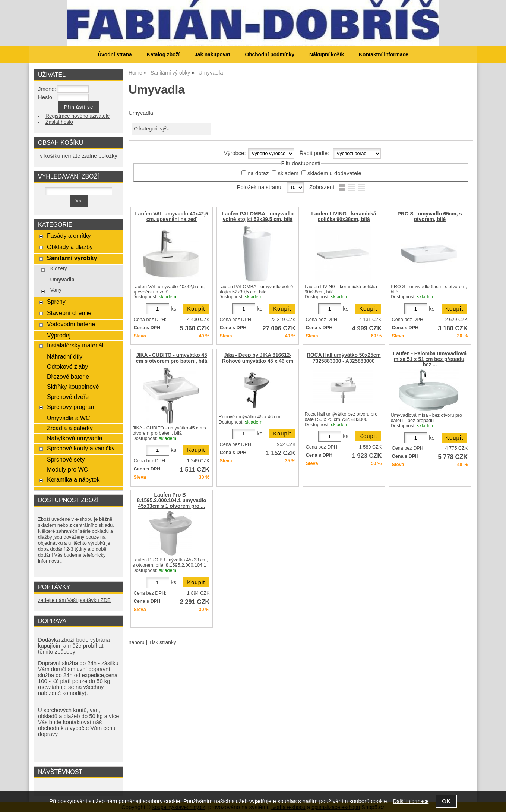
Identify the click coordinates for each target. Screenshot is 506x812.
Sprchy (56, 302)
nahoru (137, 643)
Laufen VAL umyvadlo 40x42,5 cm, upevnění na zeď (171, 217)
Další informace (411, 801)
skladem (288, 173)
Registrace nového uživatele (78, 116)
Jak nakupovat (212, 55)
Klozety (59, 269)
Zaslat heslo (59, 122)
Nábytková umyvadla (75, 438)
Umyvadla (62, 280)
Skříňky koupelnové (73, 387)
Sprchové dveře (68, 397)
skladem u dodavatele (334, 173)
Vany (56, 290)
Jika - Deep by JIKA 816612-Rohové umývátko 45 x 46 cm (258, 358)
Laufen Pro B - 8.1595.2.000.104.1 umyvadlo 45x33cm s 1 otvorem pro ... (171, 501)
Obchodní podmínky (270, 55)
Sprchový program (71, 407)
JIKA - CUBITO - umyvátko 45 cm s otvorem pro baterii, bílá (172, 358)
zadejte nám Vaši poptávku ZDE (74, 600)
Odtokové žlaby (67, 366)
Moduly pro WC (67, 469)
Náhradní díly (65, 356)
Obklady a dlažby (70, 247)
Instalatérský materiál (75, 345)
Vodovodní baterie (71, 324)
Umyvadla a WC (69, 418)
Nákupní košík (327, 55)
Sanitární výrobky (72, 258)
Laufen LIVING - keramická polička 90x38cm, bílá (344, 217)
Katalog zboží (163, 55)
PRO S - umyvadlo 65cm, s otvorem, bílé (430, 217)
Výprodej (59, 335)
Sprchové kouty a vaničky (81, 448)
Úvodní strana (115, 55)
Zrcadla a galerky (70, 428)
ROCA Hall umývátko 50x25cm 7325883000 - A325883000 (344, 358)
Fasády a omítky (69, 236)
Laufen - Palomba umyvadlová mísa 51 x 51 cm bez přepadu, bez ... (430, 359)
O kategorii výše (152, 129)
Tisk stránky (163, 643)
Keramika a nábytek (73, 479)
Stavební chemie (69, 313)
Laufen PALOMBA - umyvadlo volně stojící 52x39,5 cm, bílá (258, 217)
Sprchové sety (66, 459)
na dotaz (258, 173)
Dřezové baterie (68, 377)
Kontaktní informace (384, 55)
